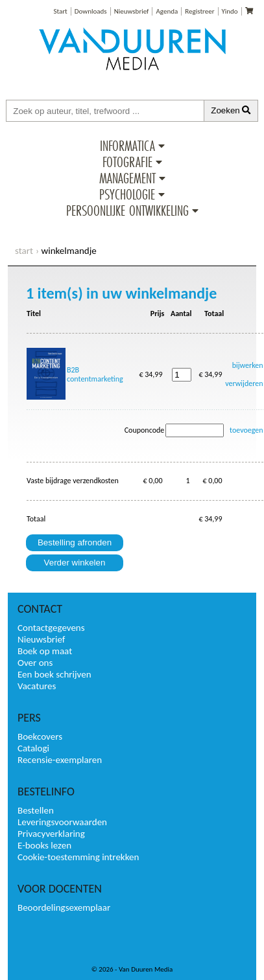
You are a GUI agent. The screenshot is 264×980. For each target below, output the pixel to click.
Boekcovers (40, 736)
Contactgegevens (51, 628)
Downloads (91, 11)
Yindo (230, 11)
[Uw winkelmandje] (249, 11)
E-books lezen (44, 845)
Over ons (35, 663)
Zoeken (231, 110)
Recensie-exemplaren (60, 760)
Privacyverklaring (51, 834)
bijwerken (248, 365)
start (24, 251)
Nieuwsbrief (132, 11)
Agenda (167, 11)
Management (127, 178)
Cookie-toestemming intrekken (78, 857)
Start (60, 11)
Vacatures (37, 686)
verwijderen (244, 383)
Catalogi (33, 748)
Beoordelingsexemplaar (64, 907)
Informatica (127, 146)
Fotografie (127, 162)
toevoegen (246, 430)
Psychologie (127, 194)
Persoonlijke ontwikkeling (127, 211)
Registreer (199, 11)
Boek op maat (45, 651)
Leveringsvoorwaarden (62, 822)
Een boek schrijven (54, 674)
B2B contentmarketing (95, 374)
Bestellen (36, 810)
